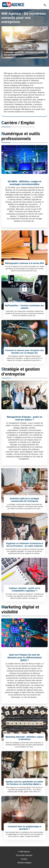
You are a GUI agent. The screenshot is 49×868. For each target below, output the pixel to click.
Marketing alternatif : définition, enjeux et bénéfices (24, 738)
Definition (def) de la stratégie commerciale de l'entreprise (24, 500)
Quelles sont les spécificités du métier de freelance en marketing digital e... (24, 783)
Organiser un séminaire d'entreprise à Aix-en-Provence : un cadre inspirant (24, 545)
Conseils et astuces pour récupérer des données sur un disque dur (24, 352)
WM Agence (25, 852)
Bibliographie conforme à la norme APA (24, 263)
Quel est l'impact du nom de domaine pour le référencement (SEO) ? (24, 657)
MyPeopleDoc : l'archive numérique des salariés (24, 307)
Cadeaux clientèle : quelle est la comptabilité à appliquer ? (24, 589)
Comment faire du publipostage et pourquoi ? (24, 828)
